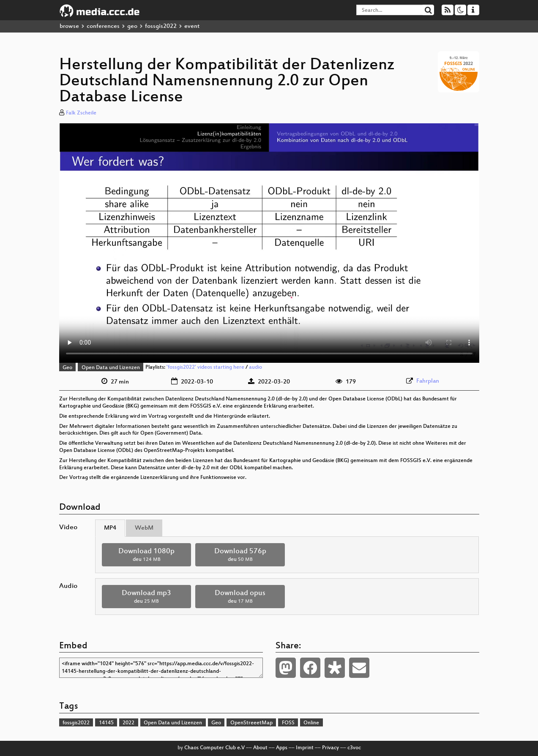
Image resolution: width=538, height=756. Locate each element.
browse (69, 26)
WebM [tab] (144, 528)
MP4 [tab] (110, 528)
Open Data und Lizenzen (111, 368)
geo (132, 26)
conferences (103, 26)
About (260, 748)
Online (311, 723)
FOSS (288, 723)
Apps (282, 748)
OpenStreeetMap (251, 723)
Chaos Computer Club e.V (214, 748)
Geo (67, 368)
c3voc (354, 748)
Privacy (330, 748)
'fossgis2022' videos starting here (205, 368)
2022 (128, 723)
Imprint (305, 748)
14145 (106, 723)
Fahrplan (428, 381)
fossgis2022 (161, 26)
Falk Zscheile (81, 113)
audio (255, 368)
